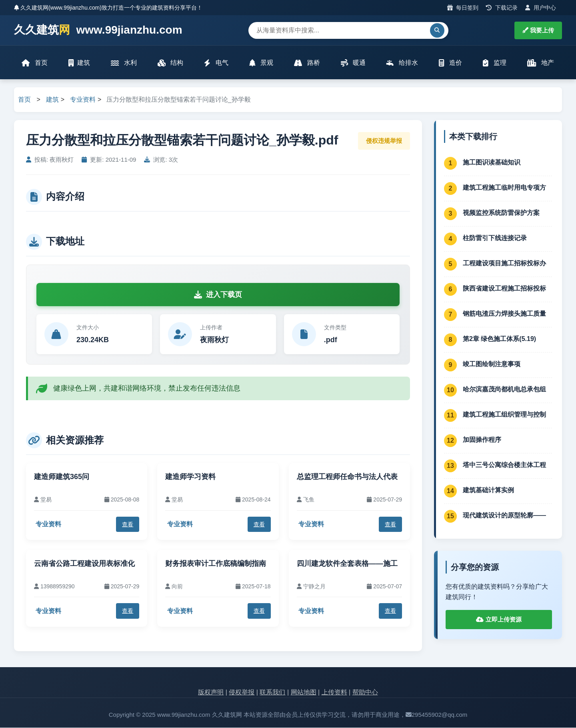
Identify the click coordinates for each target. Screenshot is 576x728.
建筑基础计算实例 (488, 490)
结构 (170, 63)
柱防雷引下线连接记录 (495, 238)
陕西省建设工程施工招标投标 (504, 289)
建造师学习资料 (190, 477)
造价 (450, 63)
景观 (261, 63)
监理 (494, 63)
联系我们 (272, 693)
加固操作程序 (482, 440)
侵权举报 (242, 693)
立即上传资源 (499, 620)
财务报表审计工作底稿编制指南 (216, 564)
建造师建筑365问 (62, 477)
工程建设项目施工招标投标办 (504, 264)
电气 (216, 63)
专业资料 (83, 100)
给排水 (402, 63)
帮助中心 (365, 693)
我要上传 (538, 30)
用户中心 (541, 8)
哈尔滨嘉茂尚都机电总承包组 (504, 390)
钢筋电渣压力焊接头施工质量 (504, 314)
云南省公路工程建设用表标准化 (84, 564)
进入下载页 (218, 295)
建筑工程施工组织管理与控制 (504, 415)
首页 (35, 63)
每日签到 (463, 8)
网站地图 (304, 693)
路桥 (307, 63)
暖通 (353, 63)
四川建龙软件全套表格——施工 (347, 564)
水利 (124, 63)
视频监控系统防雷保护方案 (501, 213)
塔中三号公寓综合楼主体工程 (504, 465)
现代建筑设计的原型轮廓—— (504, 516)
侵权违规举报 (384, 141)
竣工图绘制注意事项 (492, 364)
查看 (128, 525)
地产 (541, 63)
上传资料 (334, 693)
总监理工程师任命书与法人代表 (347, 477)
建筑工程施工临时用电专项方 (504, 188)
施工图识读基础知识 (492, 163)
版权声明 (211, 693)
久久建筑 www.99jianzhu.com (98, 30)
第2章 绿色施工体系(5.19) (499, 339)
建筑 (79, 63)
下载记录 (502, 8)
